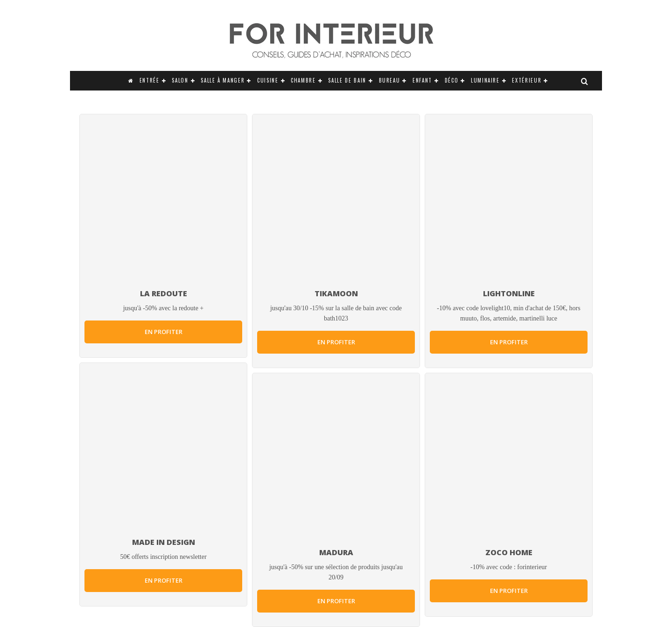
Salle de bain (347, 80)
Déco (452, 80)
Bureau (390, 80)
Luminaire (485, 80)
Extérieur (527, 80)
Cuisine (268, 80)
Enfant (422, 80)
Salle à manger (223, 80)
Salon (180, 80)
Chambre (303, 80)
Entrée (150, 80)
